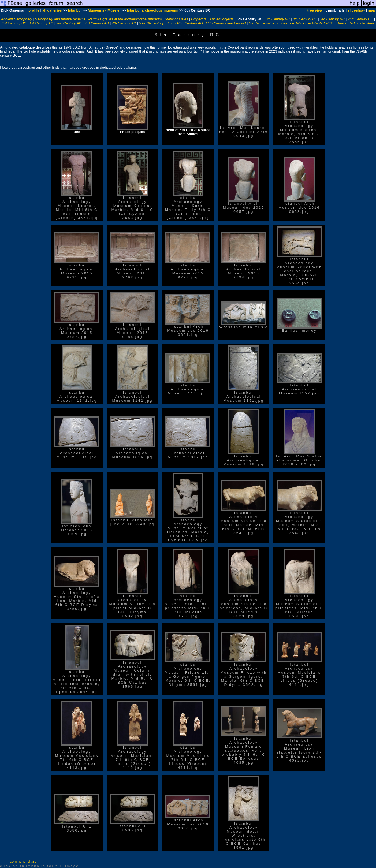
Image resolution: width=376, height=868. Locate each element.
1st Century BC (14, 23)
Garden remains (262, 23)
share (32, 861)
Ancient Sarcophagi (17, 19)
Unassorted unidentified (355, 23)
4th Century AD (124, 23)
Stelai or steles (176, 19)
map (372, 10)
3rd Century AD (97, 23)
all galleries (52, 10)
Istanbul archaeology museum (153, 10)
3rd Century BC (332, 19)
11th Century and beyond (226, 23)
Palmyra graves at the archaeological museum (125, 19)
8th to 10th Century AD (185, 23)
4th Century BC (305, 19)
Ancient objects (221, 19)
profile (34, 10)
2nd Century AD (69, 23)
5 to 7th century (151, 23)
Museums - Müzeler (104, 10)
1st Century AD (41, 23)
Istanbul (75, 10)
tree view (315, 10)
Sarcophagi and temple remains (60, 19)
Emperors (199, 19)
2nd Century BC (360, 19)
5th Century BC (278, 19)
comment (17, 861)
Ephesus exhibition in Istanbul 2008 (306, 23)
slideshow (356, 10)
